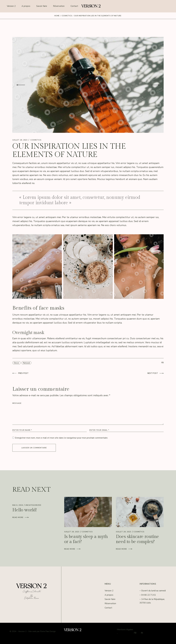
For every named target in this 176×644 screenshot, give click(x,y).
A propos (109, 595)
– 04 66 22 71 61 (148, 595)
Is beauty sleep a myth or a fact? (86, 539)
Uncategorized (33, 505)
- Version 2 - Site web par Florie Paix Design (36, 631)
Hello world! (25, 510)
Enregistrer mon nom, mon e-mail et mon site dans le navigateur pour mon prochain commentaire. (61, 438)
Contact (108, 608)
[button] (21, 85)
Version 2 (109, 591)
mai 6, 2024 (18, 505)
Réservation (110, 603)
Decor (16, 363)
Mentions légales (125, 630)
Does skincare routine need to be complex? (137, 539)
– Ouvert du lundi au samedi (153, 591)
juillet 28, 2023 (20, 140)
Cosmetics (67, 16)
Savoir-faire (110, 599)
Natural (26, 363)
